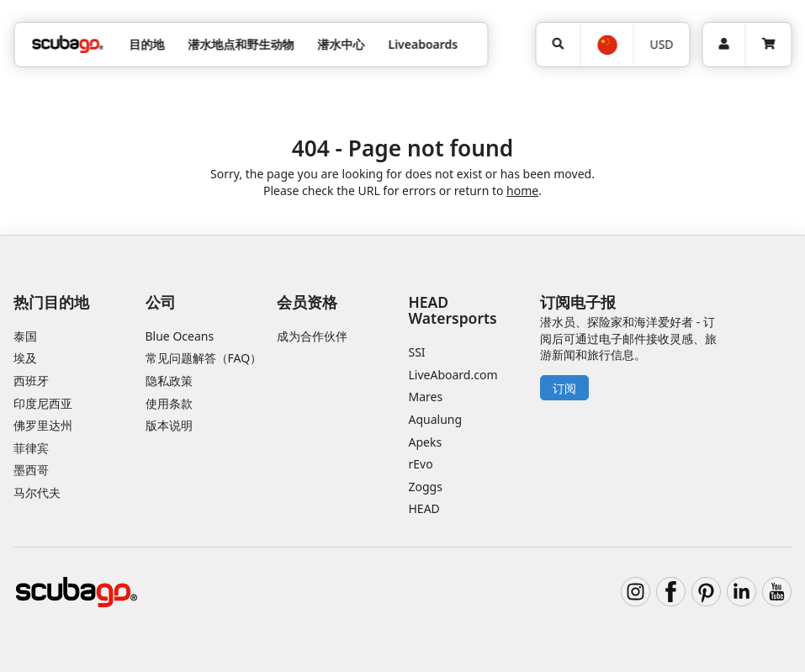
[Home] (67, 44)
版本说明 (169, 425)
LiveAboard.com (453, 375)
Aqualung (436, 419)
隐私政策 (169, 381)
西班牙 (31, 381)
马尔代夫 (37, 492)
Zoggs (426, 487)
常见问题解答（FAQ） (204, 358)
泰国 (25, 336)
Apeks (426, 442)
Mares (426, 397)
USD (661, 44)
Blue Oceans (180, 336)
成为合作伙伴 (312, 336)
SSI (417, 352)
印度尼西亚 (43, 403)
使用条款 (169, 403)
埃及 (25, 358)
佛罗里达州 (43, 425)
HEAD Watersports (453, 310)
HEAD (424, 508)
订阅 (564, 388)
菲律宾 (31, 448)
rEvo (421, 464)
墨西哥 (31, 470)
